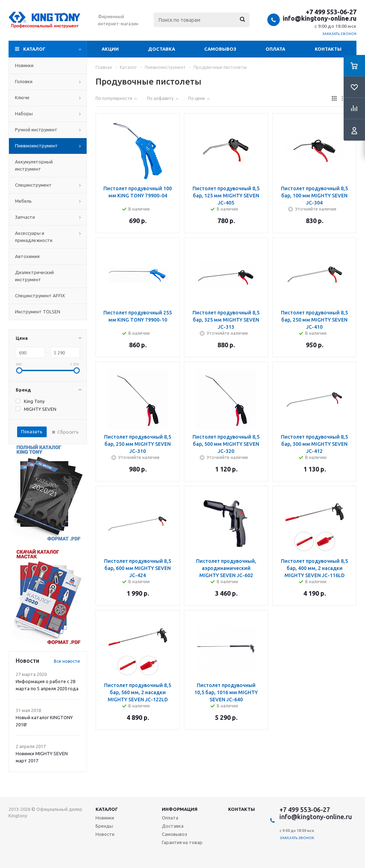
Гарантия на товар (182, 842)
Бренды (104, 826)
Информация (180, 809)
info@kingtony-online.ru (320, 18)
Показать (32, 432)
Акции (110, 49)
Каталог (34, 49)
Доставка (161, 49)
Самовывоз (220, 49)
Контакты (328, 49)
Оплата (275, 49)
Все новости (67, 661)
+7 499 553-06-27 (331, 12)
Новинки (105, 818)
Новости (105, 834)
